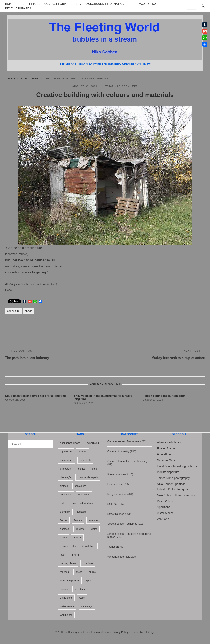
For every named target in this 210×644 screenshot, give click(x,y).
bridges (81, 469)
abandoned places (70, 443)
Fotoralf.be (164, 454)
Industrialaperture (168, 472)
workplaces (66, 615)
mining (75, 555)
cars (94, 469)
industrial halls (68, 546)
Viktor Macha (165, 513)
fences (64, 520)
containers (80, 486)
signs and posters (70, 581)
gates (94, 529)
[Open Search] (203, 6)
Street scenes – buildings (122, 524)
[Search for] (31, 444)
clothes (64, 486)
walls (82, 598)
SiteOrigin (150, 632)
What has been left (122, 86)
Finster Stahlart (167, 448)
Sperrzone (164, 507)
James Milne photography (173, 478)
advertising (93, 443)
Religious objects (118, 494)
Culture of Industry (118, 451)
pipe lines (88, 563)
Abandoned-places (169, 442)
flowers (78, 520)
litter (62, 555)
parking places (68, 563)
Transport (113, 547)
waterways (87, 606)
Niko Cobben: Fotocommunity (176, 495)
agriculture (30, 79)
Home (11, 79)
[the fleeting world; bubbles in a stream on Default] (191, 6)
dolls (63, 503)
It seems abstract (118, 474)
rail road (64, 572)
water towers (67, 606)
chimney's (66, 477)
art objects (85, 460)
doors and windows (82, 503)
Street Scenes (116, 514)
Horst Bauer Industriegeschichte (177, 466)
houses (77, 538)
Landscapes (115, 484)
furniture (93, 520)
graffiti (63, 538)
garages (64, 529)
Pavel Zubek (165, 501)
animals (83, 452)
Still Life (112, 504)
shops (92, 572)
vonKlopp (163, 519)
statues (64, 589)
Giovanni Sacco (167, 460)
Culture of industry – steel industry (128, 461)
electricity (65, 512)
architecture (67, 460)
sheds (29, 311)
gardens (80, 529)
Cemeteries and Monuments (124, 441)
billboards (65, 469)
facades (81, 512)
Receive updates (18, 8)
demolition (84, 495)
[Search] (48, 442)
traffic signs (66, 598)
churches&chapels (88, 477)
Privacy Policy (120, 632)
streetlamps (81, 589)
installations (89, 546)
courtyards (66, 495)
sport (89, 581)
